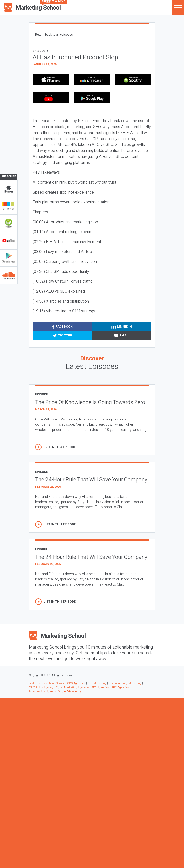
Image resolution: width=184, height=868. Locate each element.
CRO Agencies (76, 683)
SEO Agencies (100, 687)
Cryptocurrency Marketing (125, 683)
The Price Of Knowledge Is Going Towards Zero (90, 402)
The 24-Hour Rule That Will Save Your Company (91, 480)
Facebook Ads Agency (42, 691)
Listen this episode (60, 447)
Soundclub (9, 275)
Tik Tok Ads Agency (41, 687)
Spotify (9, 223)
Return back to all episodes (54, 35)
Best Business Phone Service (47, 683)
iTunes (9, 189)
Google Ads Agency (70, 691)
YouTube (9, 241)
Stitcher (9, 206)
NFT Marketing (97, 683)
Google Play (9, 258)
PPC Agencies (120, 687)
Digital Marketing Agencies (72, 687)
